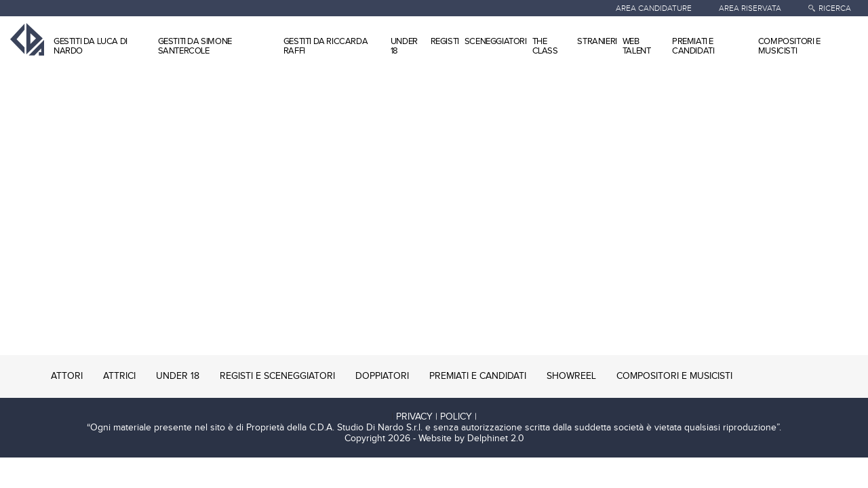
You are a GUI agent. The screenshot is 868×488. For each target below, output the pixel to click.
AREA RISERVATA (750, 8)
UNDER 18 (404, 46)
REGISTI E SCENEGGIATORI (277, 376)
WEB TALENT (637, 46)
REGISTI (445, 41)
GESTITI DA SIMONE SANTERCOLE (195, 46)
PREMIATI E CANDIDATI (693, 46)
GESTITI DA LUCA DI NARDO (91, 46)
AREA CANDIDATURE (654, 8)
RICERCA (835, 8)
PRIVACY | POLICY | (436, 417)
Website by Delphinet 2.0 (471, 439)
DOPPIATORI (382, 376)
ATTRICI (119, 376)
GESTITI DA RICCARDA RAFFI (325, 46)
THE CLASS (545, 46)
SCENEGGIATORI (496, 41)
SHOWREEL (571, 376)
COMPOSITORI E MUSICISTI (789, 46)
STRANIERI (597, 41)
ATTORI (67, 376)
